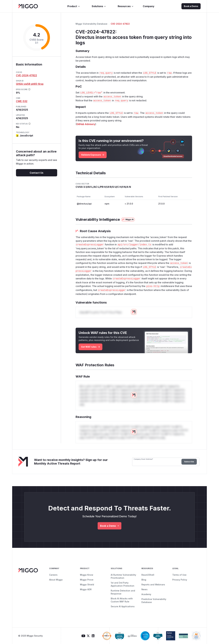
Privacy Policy (180, 580)
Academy (146, 594)
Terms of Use (179, 575)
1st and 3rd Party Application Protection (123, 584)
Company (149, 6)
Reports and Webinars (153, 585)
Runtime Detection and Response (123, 592)
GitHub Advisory (86, 124)
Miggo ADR (86, 589)
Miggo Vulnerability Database (91, 24)
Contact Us (36, 173)
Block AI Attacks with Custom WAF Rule (122, 600)
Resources (126, 6)
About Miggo (56, 580)
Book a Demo (191, 6)
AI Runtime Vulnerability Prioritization (123, 576)
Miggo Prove (87, 580)
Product (74, 6)
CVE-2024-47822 (26, 75)
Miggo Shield (87, 585)
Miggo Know (87, 575)
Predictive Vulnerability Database (154, 601)
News (144, 589)
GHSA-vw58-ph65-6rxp (30, 84)
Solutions (99, 6)
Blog (144, 580)
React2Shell (148, 575)
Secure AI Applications (123, 606)
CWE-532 (22, 101)
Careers (53, 575)
